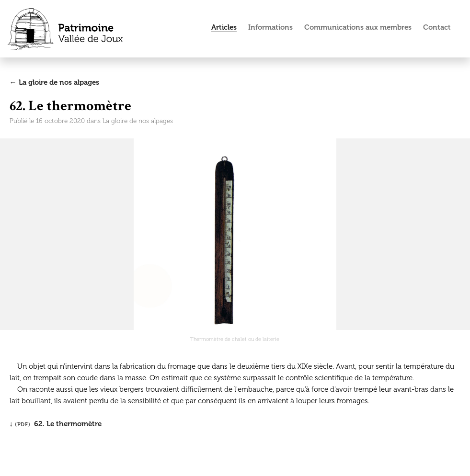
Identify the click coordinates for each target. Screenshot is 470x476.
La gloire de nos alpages (138, 121)
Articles (224, 27)
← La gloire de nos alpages (54, 82)
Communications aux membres (358, 27)
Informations (270, 27)
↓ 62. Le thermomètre (56, 424)
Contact (437, 27)
